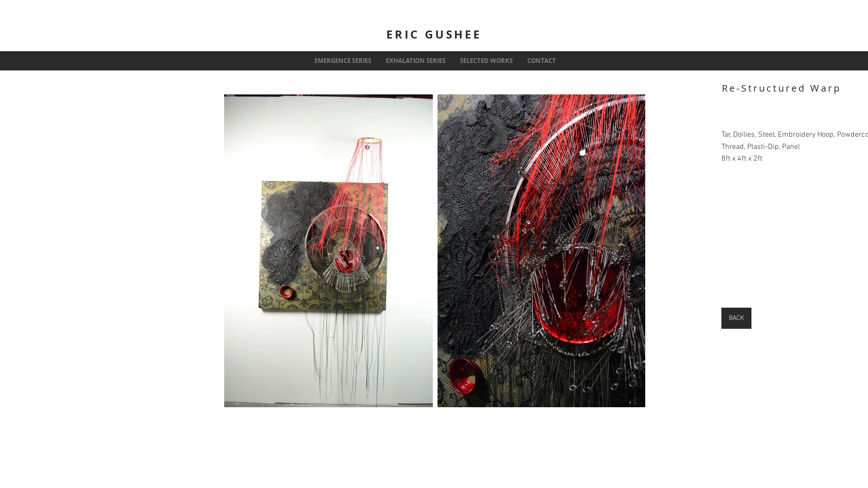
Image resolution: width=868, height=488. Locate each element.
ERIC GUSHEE (434, 34)
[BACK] (736, 318)
